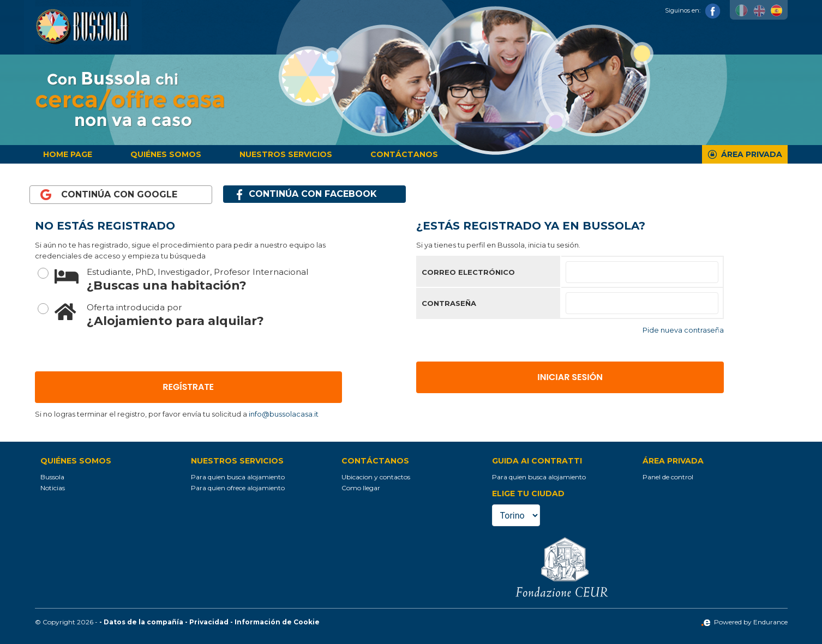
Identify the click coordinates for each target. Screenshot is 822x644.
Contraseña (449, 303)
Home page (68, 154)
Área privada (752, 154)
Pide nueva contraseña (683, 330)
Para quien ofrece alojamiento (238, 488)
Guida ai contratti (537, 461)
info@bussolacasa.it (284, 414)
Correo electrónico (468, 272)
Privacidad (209, 622)
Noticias (53, 488)
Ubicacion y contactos (376, 477)
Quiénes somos (166, 154)
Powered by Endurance (744, 622)
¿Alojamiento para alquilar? (198, 314)
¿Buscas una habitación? (198, 279)
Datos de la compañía (143, 622)
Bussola (52, 477)
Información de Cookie (277, 622)
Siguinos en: (693, 10)
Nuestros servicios (286, 154)
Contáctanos (404, 154)
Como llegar (361, 488)
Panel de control (668, 477)
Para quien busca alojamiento (238, 477)
